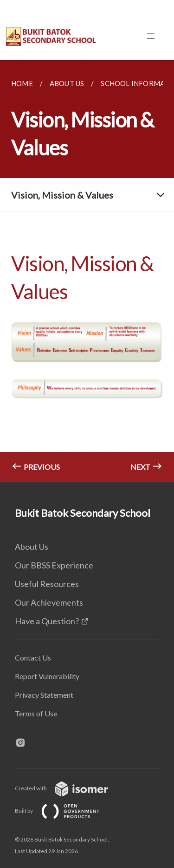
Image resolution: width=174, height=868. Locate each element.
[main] (87, 271)
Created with (69, 788)
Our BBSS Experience (54, 565)
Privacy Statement (44, 695)
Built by (64, 811)
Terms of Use (36, 713)
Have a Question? (47, 621)
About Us (32, 547)
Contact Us (33, 658)
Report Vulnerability (47, 676)
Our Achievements (49, 602)
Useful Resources (47, 584)
